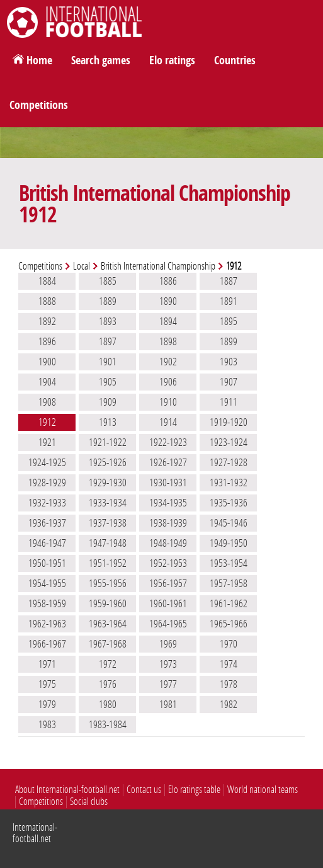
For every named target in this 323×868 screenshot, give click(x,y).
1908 (47, 402)
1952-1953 (168, 563)
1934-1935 (168, 503)
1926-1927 (168, 462)
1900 (47, 362)
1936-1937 (47, 523)
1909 (108, 402)
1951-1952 (108, 563)
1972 (108, 664)
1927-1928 (229, 462)
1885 (108, 281)
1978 (229, 684)
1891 (229, 301)
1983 (47, 724)
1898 (168, 341)
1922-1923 (168, 442)
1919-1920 (229, 422)
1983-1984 (108, 724)
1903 (229, 362)
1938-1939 (168, 523)
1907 (229, 382)
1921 (47, 442)
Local (82, 266)
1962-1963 (47, 624)
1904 (47, 382)
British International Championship (158, 266)
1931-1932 (229, 483)
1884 (47, 281)
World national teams (263, 790)
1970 (229, 644)
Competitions (39, 105)
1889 (108, 301)
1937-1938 (108, 523)
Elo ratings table (194, 790)
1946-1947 (47, 543)
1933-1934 (108, 503)
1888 (47, 301)
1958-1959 (47, 603)
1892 (47, 321)
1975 (47, 684)
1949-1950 (229, 543)
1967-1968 (108, 644)
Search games (101, 60)
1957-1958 (229, 583)
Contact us (144, 790)
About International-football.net (67, 790)
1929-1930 (108, 483)
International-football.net (35, 833)
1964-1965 (168, 624)
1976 (108, 684)
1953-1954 (229, 563)
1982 (229, 704)
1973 (168, 664)
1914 (168, 422)
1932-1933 (47, 503)
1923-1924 (229, 442)
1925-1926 (108, 462)
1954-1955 (47, 583)
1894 (168, 321)
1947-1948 (108, 543)
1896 (47, 341)
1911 (229, 402)
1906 (168, 382)
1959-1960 (108, 603)
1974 (229, 664)
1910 (168, 402)
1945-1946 (229, 523)
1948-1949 (168, 543)
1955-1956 (108, 583)
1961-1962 (229, 603)
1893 (108, 321)
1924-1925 (47, 462)
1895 (229, 321)
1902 (168, 362)
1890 (168, 301)
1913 (108, 422)
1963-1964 (108, 624)
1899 (229, 341)
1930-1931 (168, 483)
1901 (108, 362)
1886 (168, 281)
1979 (47, 704)
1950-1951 (47, 563)
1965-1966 (229, 624)
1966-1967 (47, 644)
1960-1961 (168, 603)
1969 (168, 644)
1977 (168, 684)
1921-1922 (108, 442)
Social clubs (89, 802)
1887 (229, 281)
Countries (235, 60)
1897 (108, 341)
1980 (108, 704)
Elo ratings (172, 60)
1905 (108, 382)
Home (39, 60)
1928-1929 (47, 483)
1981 (168, 704)
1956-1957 (168, 583)
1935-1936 (229, 503)
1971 (47, 664)
